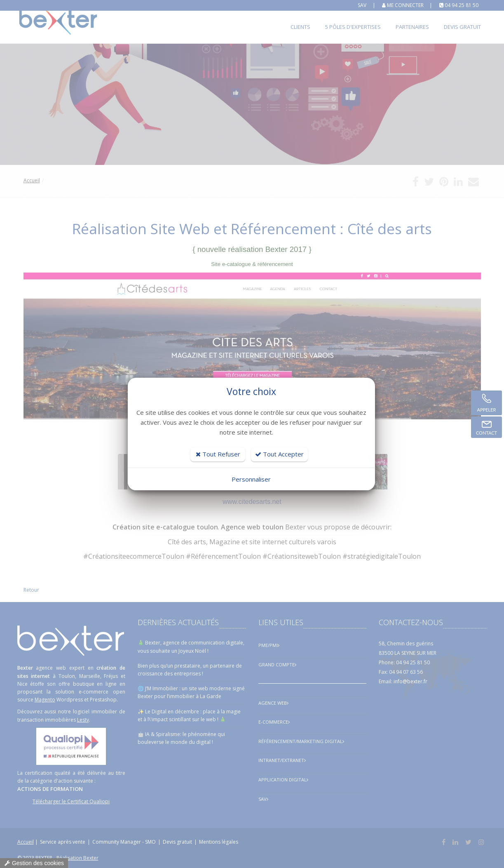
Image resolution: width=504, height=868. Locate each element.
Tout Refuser (218, 454)
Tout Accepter (279, 454)
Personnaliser (251, 479)
